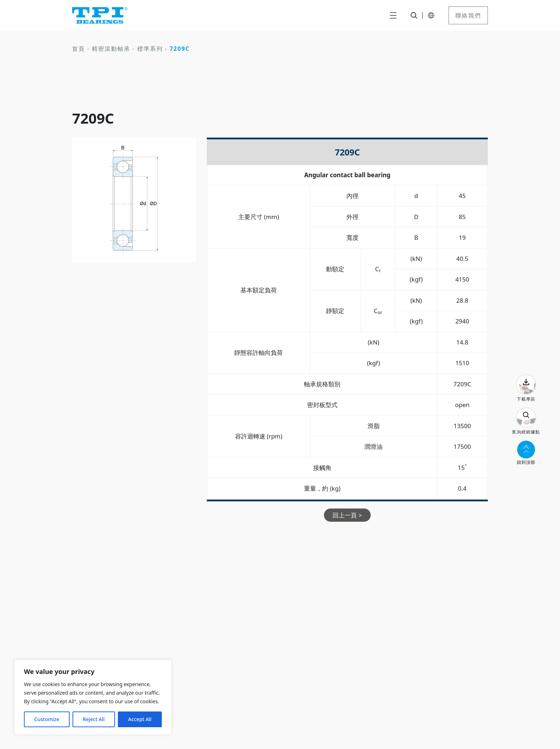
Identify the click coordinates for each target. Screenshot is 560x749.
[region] (93, 697)
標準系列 (150, 49)
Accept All (140, 719)
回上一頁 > (347, 515)
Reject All (94, 719)
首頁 (79, 49)
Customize (47, 719)
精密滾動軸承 (111, 49)
